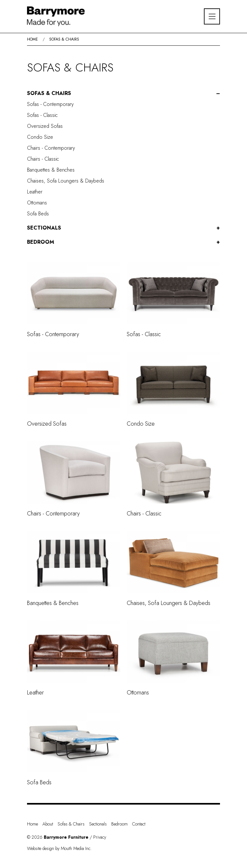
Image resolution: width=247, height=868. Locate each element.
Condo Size (40, 137)
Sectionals (44, 228)
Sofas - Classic (42, 115)
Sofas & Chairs (64, 39)
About (48, 824)
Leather (35, 192)
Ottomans (37, 203)
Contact (139, 824)
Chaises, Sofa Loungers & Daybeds (66, 181)
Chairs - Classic (43, 159)
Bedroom (41, 242)
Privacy (100, 837)
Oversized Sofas (45, 126)
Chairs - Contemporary (51, 148)
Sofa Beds (38, 214)
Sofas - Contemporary (50, 104)
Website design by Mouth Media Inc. (59, 848)
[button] (123, 93)
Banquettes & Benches (51, 170)
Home (32, 39)
